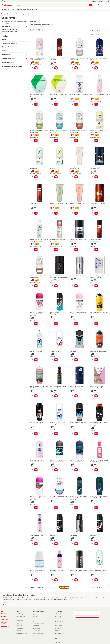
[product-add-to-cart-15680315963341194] (36, 580)
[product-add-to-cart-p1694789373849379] (76, 177)
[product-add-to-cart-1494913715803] (76, 396)
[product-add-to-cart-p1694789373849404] (56, 213)
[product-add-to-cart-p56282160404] (36, 141)
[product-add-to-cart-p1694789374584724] (96, 249)
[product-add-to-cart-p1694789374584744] (96, 177)
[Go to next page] (107, 30)
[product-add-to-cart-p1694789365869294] (96, 104)
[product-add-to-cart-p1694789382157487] (56, 104)
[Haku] (90, 5)
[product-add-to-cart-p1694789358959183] (56, 177)
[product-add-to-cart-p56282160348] (76, 141)
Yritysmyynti (5, 619)
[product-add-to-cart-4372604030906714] (76, 470)
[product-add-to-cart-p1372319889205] (76, 286)
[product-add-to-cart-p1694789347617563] (76, 508)
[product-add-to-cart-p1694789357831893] (36, 470)
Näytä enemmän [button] (7, 602)
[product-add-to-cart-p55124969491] (56, 360)
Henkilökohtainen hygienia (20, 14)
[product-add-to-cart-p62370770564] (56, 580)
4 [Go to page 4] (97, 30)
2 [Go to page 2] (92, 30)
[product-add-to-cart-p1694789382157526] (36, 104)
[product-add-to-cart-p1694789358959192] (96, 141)
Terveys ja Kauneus (6, 14)
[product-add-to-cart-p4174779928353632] (76, 249)
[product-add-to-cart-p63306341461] (96, 470)
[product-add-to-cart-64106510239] (96, 544)
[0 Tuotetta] (106, 5)
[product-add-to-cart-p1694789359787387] (56, 396)
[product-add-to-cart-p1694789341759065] (96, 580)
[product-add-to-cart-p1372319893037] (96, 396)
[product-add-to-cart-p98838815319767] (56, 286)
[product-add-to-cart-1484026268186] (56, 470)
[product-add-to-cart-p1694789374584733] (36, 213)
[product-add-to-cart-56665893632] (76, 580)
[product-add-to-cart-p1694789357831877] (36, 544)
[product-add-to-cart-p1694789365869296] (36, 249)
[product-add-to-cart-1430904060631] (96, 360)
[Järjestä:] (102, 34)
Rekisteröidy (5, 627)
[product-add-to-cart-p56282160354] (36, 286)
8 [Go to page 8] (104, 30)
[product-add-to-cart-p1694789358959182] (36, 68)
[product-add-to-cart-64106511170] (56, 324)
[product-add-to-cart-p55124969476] (56, 434)
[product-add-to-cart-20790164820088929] (96, 68)
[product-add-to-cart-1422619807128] (96, 286)
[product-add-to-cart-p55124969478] (96, 508)
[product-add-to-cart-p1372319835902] (56, 68)
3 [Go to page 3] (95, 30)
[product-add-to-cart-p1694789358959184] (36, 177)
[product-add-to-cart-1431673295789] (56, 508)
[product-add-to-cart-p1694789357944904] (76, 434)
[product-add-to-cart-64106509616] (56, 544)
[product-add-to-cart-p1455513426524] (76, 544)
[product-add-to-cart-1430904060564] (96, 434)
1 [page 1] (90, 30)
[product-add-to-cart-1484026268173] (36, 324)
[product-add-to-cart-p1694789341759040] (36, 434)
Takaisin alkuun (8, 605)
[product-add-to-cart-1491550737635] (96, 324)
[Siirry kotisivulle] (7, 5)
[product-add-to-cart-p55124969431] (36, 360)
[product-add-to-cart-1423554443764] (76, 360)
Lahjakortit (5, 614)
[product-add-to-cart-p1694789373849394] (76, 213)
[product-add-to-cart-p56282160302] (56, 249)
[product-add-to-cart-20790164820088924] (76, 104)
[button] (99, 5)
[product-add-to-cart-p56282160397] (56, 141)
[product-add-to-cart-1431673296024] (36, 396)
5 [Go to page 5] (100, 30)
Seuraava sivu (64, 587)
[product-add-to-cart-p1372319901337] (96, 213)
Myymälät (4, 617)
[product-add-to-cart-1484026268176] (36, 508)
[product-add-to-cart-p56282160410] (76, 68)
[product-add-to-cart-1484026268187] (76, 324)
